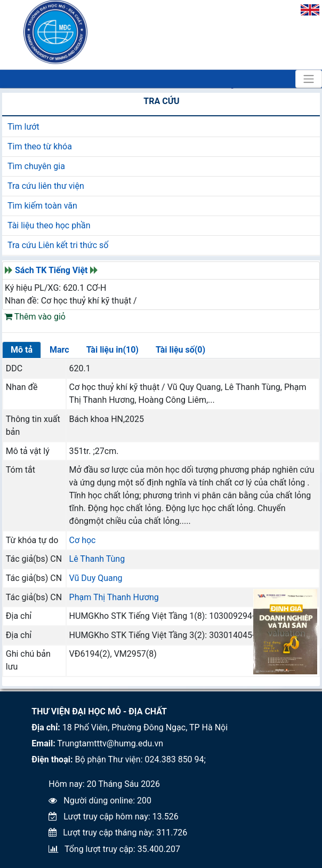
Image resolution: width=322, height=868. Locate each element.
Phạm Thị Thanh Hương (114, 597)
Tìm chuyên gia (36, 166)
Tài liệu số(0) (180, 350)
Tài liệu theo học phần (49, 225)
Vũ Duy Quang (96, 578)
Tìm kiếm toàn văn (42, 206)
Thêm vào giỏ (35, 317)
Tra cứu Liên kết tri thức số (58, 245)
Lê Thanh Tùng (97, 559)
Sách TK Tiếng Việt (51, 270)
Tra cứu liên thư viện (46, 186)
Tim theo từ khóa (40, 146)
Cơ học (83, 540)
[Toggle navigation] (309, 79)
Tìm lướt (23, 127)
